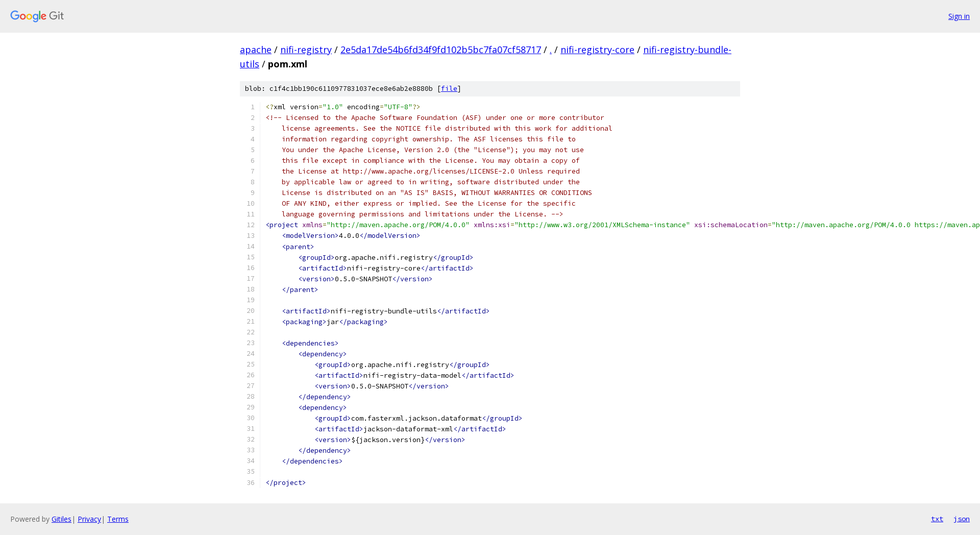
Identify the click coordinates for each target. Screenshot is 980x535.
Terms (118, 519)
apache (256, 50)
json (962, 519)
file (449, 89)
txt (937, 519)
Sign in (959, 16)
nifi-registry (306, 50)
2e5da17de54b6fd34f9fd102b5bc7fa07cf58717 (441, 50)
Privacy (89, 519)
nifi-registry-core (597, 50)
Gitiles (62, 519)
